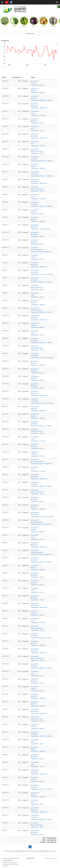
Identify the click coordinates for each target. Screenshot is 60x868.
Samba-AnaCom (12, 862)
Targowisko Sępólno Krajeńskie (41, 252)
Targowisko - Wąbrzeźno (39, 108)
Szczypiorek (34, 81)
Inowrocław (34, 174)
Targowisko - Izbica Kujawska (40, 229)
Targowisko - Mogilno (38, 93)
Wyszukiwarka (30, 34)
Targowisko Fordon (37, 123)
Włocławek (34, 227)
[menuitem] (57, 43)
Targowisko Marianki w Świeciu (41, 312)
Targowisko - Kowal (37, 236)
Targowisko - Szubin (37, 153)
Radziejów (34, 409)
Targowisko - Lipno (37, 130)
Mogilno (33, 91)
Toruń (33, 113)
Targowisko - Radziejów (38, 411)
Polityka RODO (30, 858)
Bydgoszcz (34, 121)
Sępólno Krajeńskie (37, 250)
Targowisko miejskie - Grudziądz (41, 100)
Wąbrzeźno (34, 106)
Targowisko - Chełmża (38, 115)
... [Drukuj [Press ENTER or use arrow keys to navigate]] (57, 43)
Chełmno (34, 83)
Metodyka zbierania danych (51, 858)
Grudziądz (34, 98)
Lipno (32, 128)
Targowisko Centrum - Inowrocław (42, 176)
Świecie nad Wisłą (36, 310)
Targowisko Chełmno (38, 85)
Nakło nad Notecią (37, 151)
